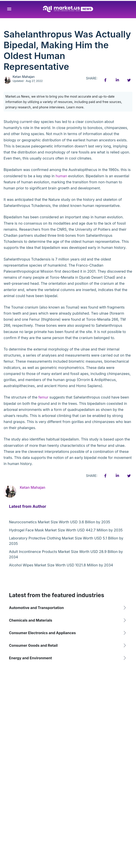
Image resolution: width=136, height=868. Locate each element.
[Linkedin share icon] (117, 80)
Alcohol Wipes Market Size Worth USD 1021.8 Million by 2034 (61, 565)
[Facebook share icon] (105, 80)
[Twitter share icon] (129, 80)
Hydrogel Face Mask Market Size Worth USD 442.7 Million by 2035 (66, 530)
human (61, 176)
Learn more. (75, 107)
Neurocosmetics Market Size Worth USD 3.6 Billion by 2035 (60, 522)
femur (43, 397)
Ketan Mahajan (24, 77)
